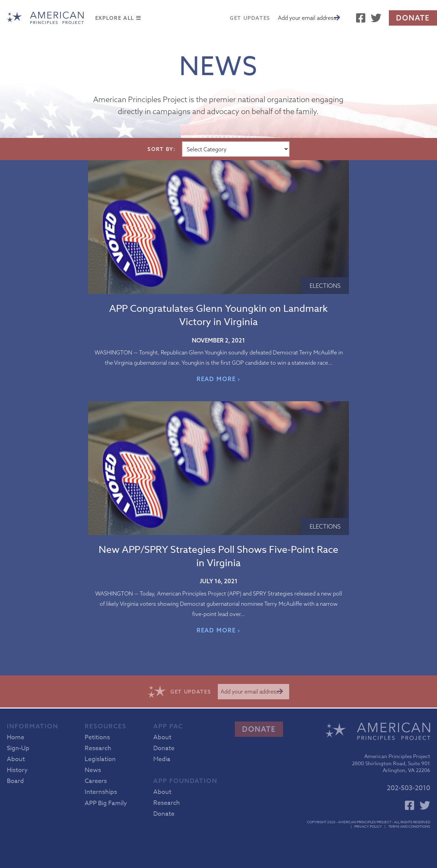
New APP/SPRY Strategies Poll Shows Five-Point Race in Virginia (218, 557)
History (17, 770)
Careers (96, 781)
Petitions (97, 737)
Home (16, 737)
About (16, 759)
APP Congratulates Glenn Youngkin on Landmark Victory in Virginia (218, 316)
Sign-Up (18, 748)
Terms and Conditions (409, 826)
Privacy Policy (368, 826)
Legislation (100, 759)
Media (162, 759)
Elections (325, 286)
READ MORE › (219, 379)
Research (98, 748)
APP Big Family (106, 803)
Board (15, 781)
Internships (101, 792)
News (93, 770)
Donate (413, 18)
